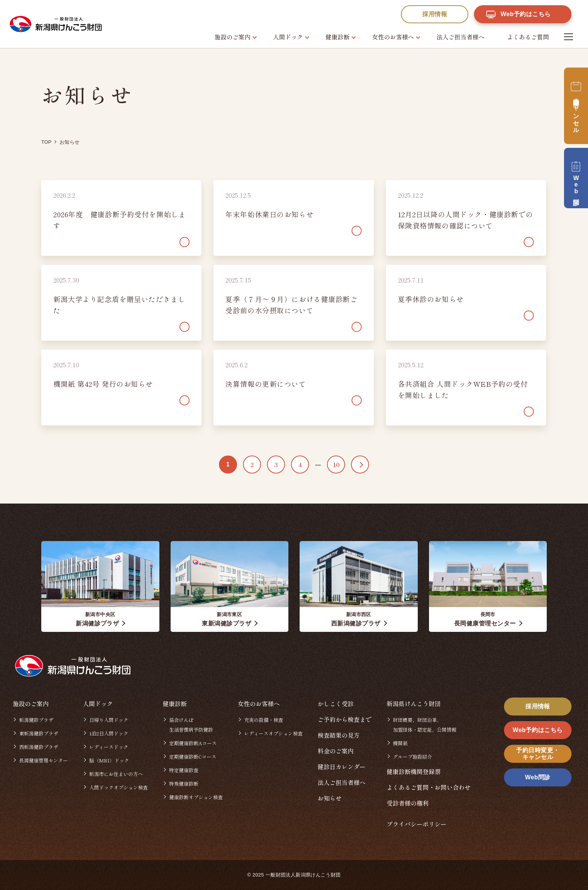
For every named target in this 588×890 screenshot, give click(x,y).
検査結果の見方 (339, 735)
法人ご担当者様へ (460, 37)
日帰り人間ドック (109, 720)
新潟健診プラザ (36, 720)
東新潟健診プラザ (39, 733)
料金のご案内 (336, 751)
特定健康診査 (184, 770)
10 (336, 465)
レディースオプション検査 (273, 733)
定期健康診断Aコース (193, 743)
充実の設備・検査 (264, 720)
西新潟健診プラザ (39, 747)
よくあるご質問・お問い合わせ (429, 787)
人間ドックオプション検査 (118, 787)
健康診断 (337, 37)
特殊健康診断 (184, 784)
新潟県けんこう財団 (414, 704)
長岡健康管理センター (43, 760)
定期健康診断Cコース (193, 757)
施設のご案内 (232, 37)
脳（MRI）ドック (109, 760)
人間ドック (288, 37)
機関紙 (400, 743)
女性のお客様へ (393, 37)
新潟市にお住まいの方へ (116, 774)
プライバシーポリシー (417, 824)
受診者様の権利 (408, 803)
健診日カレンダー (342, 767)
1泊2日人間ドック (109, 733)
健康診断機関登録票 (414, 771)
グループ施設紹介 (412, 757)
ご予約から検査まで (345, 719)
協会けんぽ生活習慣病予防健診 (191, 725)
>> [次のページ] (360, 465)
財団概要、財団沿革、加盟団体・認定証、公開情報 (425, 725)
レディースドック (109, 747)
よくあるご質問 (528, 37)
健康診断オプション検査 (196, 797)
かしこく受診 (336, 704)
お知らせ (330, 798)
